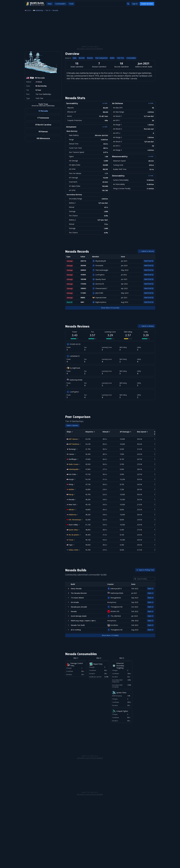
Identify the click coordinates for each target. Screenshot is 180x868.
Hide (105, 127)
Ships (50, 4)
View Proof (149, 261)
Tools (71, 4)
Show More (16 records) (110, 308)
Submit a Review (146, 326)
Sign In (135, 4)
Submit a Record (146, 251)
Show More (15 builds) (110, 635)
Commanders (60, 4)
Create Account (147, 4)
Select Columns (72, 425)
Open (150, 589)
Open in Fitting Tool (145, 570)
